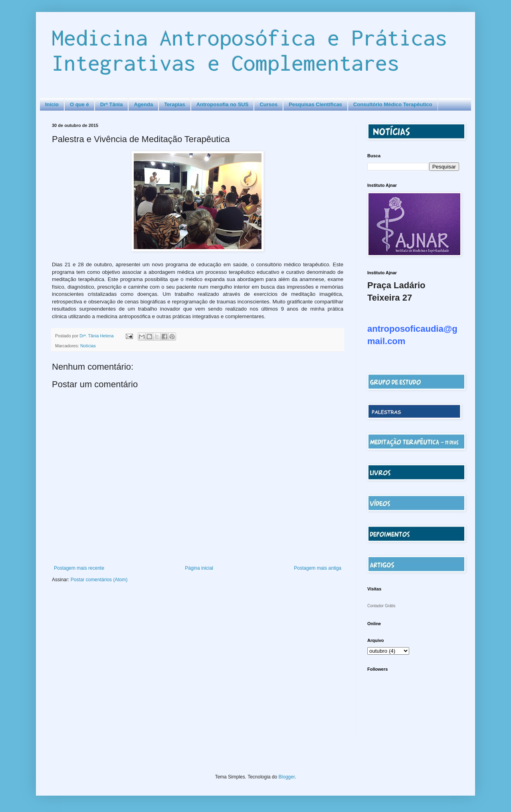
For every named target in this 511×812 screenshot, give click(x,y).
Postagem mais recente (79, 568)
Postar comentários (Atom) (99, 580)
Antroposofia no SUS (223, 104)
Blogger (287, 777)
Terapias (175, 104)
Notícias (88, 346)
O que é (79, 104)
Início (52, 104)
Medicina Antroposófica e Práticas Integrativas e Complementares (250, 50)
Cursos (268, 104)
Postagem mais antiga (318, 568)
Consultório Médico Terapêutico (393, 104)
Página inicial (199, 568)
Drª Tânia (112, 104)
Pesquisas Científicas (315, 104)
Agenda (143, 104)
